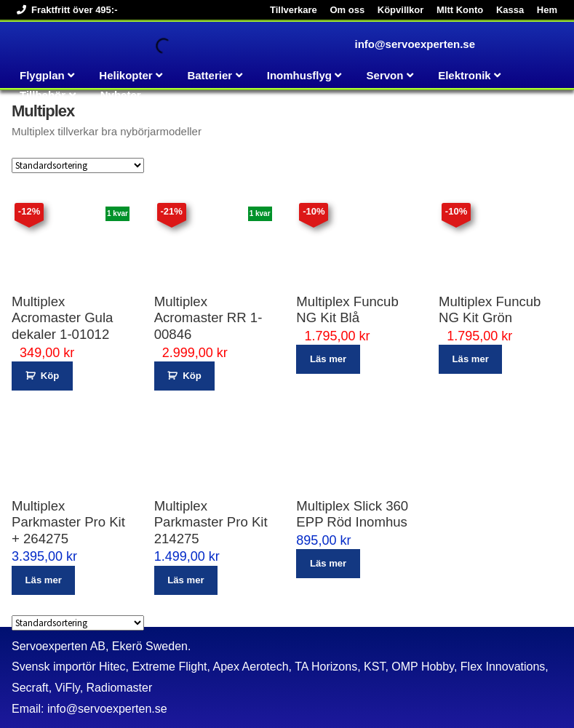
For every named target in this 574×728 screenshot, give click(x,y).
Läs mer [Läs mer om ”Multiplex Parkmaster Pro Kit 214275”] (186, 580)
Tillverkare (294, 10)
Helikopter (125, 75)
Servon (385, 75)
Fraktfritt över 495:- (64, 10)
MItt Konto (460, 10)
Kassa (510, 10)
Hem (547, 10)
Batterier (210, 75)
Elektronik (465, 75)
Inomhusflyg (299, 75)
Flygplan (42, 75)
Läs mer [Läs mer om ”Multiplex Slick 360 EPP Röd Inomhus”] (328, 563)
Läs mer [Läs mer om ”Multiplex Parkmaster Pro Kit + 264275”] (44, 580)
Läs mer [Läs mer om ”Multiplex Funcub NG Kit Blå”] (328, 359)
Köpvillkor (401, 10)
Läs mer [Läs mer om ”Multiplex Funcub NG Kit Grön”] (471, 359)
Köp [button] (50, 376)
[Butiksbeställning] (78, 165)
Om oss (347, 10)
